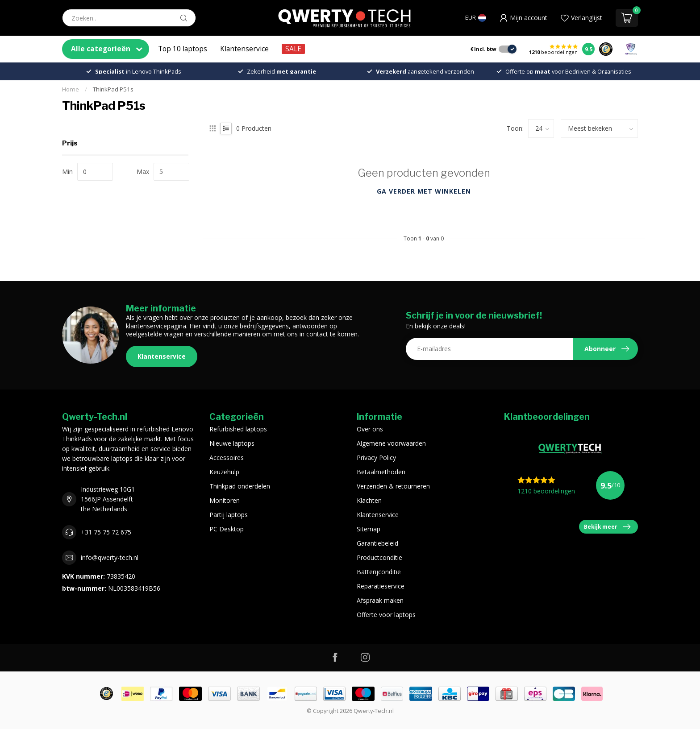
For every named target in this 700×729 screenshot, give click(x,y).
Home (71, 89)
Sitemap (369, 529)
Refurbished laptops (238, 429)
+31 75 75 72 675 (106, 532)
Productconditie (379, 557)
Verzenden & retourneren (393, 486)
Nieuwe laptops (232, 443)
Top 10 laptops (183, 49)
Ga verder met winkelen (424, 191)
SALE (293, 49)
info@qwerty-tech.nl (110, 557)
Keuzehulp (224, 472)
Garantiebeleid (377, 543)
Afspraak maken (380, 600)
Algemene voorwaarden (391, 443)
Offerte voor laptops (386, 615)
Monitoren (225, 500)
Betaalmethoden (381, 472)
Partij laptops (229, 515)
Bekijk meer (607, 527)
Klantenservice (244, 49)
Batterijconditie (379, 572)
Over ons (370, 429)
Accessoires (227, 458)
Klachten (369, 500)
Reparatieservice (381, 586)
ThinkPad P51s (113, 89)
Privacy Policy (376, 458)
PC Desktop (227, 529)
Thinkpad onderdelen (240, 486)
